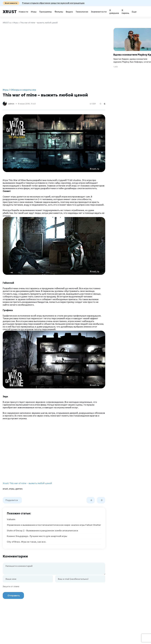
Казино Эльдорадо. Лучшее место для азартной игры (37, 536)
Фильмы (59, 12)
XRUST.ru (7, 23)
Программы (46, 12)
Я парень (125, 12)
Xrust (10, 12)
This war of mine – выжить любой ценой (31, 483)
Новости (23, 12)
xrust (5, 489)
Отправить (14, 595)
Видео (69, 12)
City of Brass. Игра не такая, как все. (27, 542)
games (19, 489)
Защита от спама (11, 586)
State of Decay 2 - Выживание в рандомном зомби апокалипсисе (42, 530)
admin (11, 104)
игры (12, 489)
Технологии (82, 12)
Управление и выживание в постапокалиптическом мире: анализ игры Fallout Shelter (54, 525)
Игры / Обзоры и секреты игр (19, 90)
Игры (34, 12)
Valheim (11, 519)
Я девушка (114, 12)
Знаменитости (99, 12)
